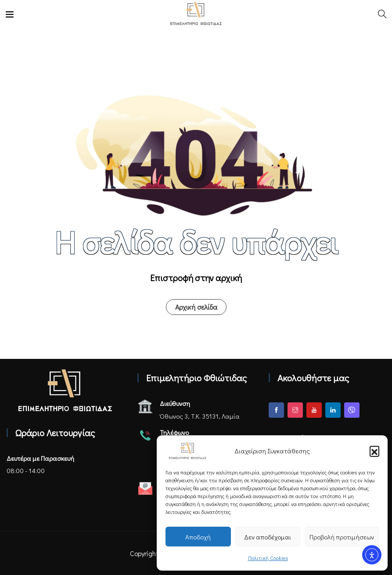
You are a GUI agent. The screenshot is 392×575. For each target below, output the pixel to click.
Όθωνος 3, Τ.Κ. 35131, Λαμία (200, 416)
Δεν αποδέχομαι (268, 537)
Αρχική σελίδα (196, 307)
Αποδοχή (198, 537)
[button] (374, 451)
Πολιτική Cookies (268, 558)
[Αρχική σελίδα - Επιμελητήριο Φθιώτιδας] (65, 390)
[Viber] (352, 410)
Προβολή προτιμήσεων (342, 537)
